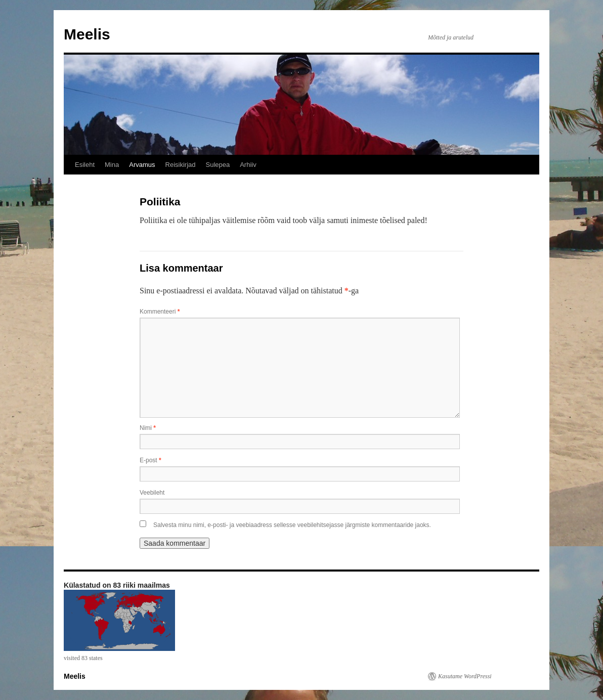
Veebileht (152, 493)
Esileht (85, 165)
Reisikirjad (181, 165)
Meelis (87, 34)
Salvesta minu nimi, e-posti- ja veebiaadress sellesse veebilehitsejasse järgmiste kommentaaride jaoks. (292, 525)
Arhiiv (248, 165)
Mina (112, 165)
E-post (150, 460)
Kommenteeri (160, 312)
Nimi (148, 428)
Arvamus (142, 165)
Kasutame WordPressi (465, 676)
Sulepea (218, 165)
